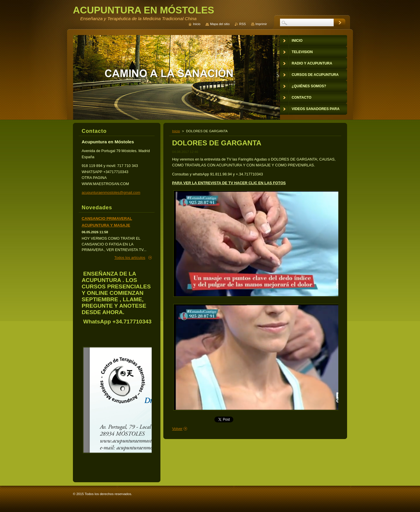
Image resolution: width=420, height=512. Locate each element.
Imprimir (261, 24)
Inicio (176, 131)
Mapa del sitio (220, 24)
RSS (242, 24)
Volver (177, 429)
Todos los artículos (130, 258)
